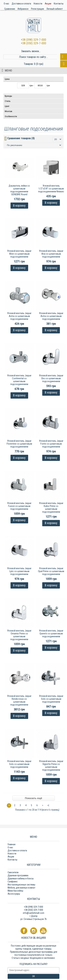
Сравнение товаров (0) (21, 138)
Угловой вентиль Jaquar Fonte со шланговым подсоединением (51, 444)
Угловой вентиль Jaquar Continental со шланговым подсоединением (19, 380)
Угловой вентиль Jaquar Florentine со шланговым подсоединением (19, 444)
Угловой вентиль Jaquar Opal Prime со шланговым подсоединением (51, 571)
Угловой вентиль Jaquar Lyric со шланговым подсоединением (19, 571)
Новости (12, 854)
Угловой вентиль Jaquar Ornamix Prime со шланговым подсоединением (19, 635)
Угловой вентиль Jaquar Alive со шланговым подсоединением (19, 254)
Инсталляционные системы (21, 885)
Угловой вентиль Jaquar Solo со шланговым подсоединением (51, 699)
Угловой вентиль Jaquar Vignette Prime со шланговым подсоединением (51, 766)
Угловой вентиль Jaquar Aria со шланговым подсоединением (51, 254)
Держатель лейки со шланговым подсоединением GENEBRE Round (19, 190)
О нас (10, 847)
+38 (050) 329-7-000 (33, 43)
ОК (33, 976)
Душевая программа (18, 875)
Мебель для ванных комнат (21, 888)
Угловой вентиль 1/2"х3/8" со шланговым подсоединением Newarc (51, 189)
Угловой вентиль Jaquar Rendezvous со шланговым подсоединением (19, 700)
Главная (12, 844)
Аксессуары (14, 894)
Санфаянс (13, 882)
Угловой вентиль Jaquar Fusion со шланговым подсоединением (19, 506)
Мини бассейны (15, 891)
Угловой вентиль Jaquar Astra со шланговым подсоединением (19, 316)
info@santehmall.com (34, 913)
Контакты (12, 860)
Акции (11, 857)
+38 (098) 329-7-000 (33, 40)
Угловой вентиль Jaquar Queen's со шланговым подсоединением (51, 634)
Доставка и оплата (17, 850)
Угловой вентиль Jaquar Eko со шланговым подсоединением (51, 378)
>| (48, 805)
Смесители (13, 872)
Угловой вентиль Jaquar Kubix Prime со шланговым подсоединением (51, 507)
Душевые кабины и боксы (21, 878)
